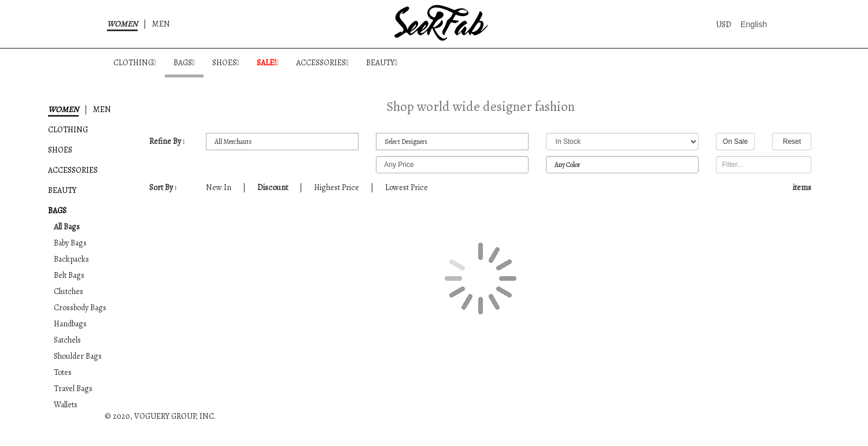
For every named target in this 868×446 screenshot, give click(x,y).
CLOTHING (135, 63)
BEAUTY (382, 63)
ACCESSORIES (322, 63)
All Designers (452, 142)
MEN (161, 24)
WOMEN (122, 24)
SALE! (268, 63)
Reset (792, 142)
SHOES (226, 63)
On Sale (735, 142)
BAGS (184, 63)
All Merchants (282, 142)
